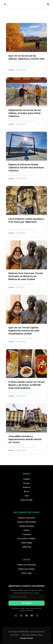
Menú (5, 4)
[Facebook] (26, 615)
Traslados (26, 534)
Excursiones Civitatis (26, 539)
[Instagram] (16, 615)
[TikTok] (21, 615)
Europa (26, 483)
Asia (27, 496)
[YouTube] (32, 615)
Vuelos (27, 530)
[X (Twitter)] (37, 615)
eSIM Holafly (27, 543)
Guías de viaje (26, 500)
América (26, 487)
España (27, 479)
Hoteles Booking (27, 526)
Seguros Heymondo (27, 518)
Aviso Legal (26, 573)
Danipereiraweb (26, 638)
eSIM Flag (26, 547)
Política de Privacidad (27, 565)
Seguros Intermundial (27, 522)
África (26, 492)
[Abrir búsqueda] (48, 4)
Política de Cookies (27, 569)
